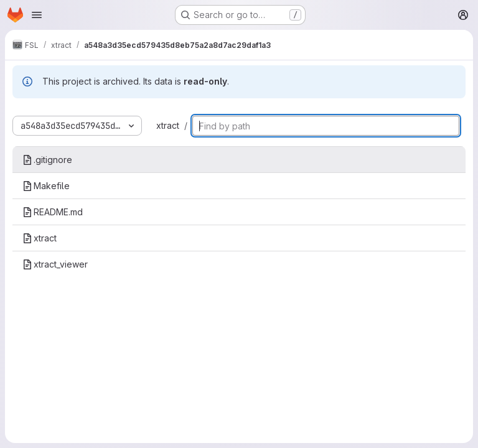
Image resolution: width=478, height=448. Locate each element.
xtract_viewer (55, 264)
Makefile (46, 186)
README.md (53, 212)
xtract (168, 125)
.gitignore (47, 160)
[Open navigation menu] (37, 15)
